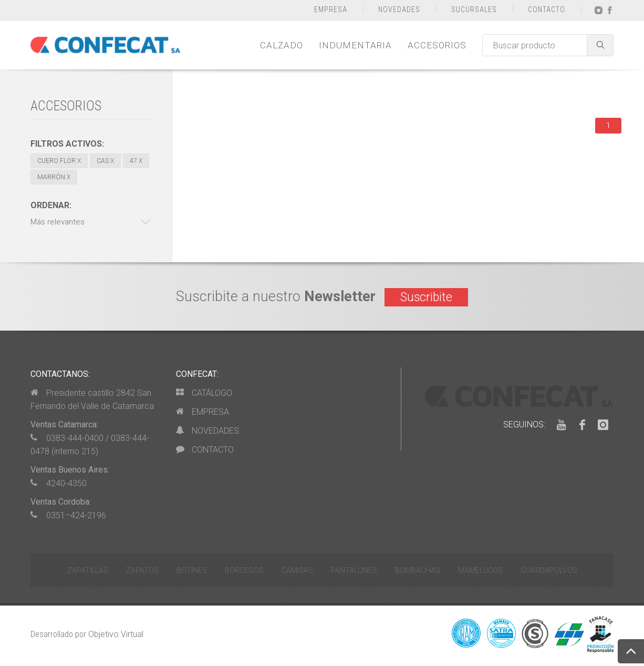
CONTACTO (547, 9)
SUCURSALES (474, 9)
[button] (91, 222)
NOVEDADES (399, 9)
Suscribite (426, 297)
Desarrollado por (87, 634)
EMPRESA (331, 9)
